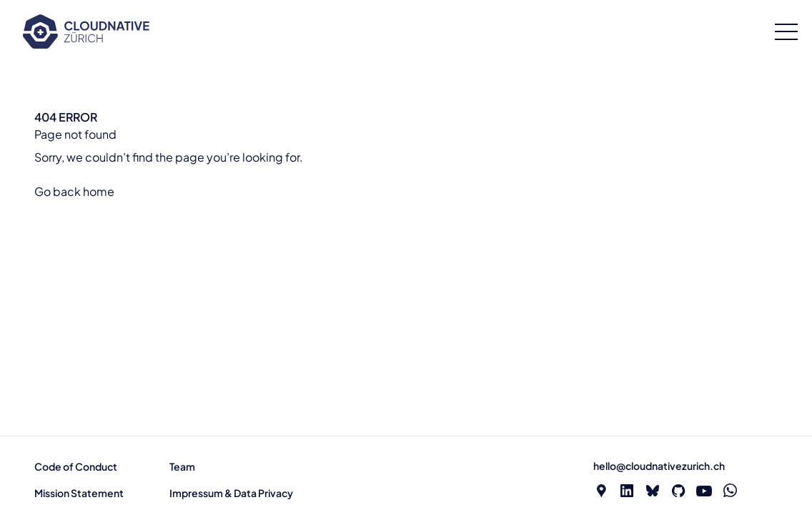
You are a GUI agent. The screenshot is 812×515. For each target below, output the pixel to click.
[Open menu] (786, 32)
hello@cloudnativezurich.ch (659, 466)
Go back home (74, 191)
